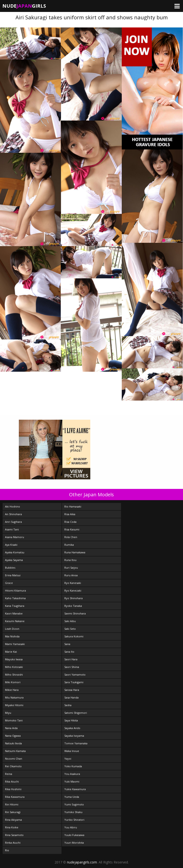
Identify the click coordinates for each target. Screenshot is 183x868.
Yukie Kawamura (75, 789)
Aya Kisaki (11, 545)
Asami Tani (12, 529)
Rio (7, 850)
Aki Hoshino (13, 506)
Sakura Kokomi (74, 636)
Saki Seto (70, 629)
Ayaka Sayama (14, 560)
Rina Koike (12, 827)
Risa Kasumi (72, 529)
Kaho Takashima (15, 598)
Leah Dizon (12, 629)
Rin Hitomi (12, 804)
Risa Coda (70, 522)
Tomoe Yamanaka (76, 743)
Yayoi (68, 759)
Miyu (8, 713)
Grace (9, 583)
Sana (67, 644)
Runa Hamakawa (75, 552)
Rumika (69, 545)
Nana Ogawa (13, 736)
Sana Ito (69, 652)
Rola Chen (71, 537)
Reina (9, 774)
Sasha (68, 705)
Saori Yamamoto (75, 675)
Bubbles (10, 568)
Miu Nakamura (14, 697)
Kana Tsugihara (15, 606)
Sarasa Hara (72, 690)
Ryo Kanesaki (73, 583)
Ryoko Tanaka (73, 606)
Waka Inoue (72, 751)
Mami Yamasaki (15, 644)
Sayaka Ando (72, 728)
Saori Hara (71, 659)
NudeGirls (24, 6)
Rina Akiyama (13, 820)
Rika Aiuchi (12, 781)
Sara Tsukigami (74, 682)
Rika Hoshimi (13, 789)
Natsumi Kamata (15, 751)
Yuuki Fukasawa (74, 835)
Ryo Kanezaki (73, 590)
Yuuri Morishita (74, 843)
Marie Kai (11, 652)
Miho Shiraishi (14, 675)
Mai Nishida (12, 636)
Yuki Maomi (72, 781)
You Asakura (72, 774)
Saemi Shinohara (75, 613)
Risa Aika (70, 514)
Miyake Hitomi (14, 705)
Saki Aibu (70, 621)
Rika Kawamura (15, 797)
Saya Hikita (71, 720)
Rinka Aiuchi (13, 843)
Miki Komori (13, 682)
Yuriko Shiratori (74, 820)
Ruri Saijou (71, 568)
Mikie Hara (12, 690)
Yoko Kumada (73, 766)
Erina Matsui (13, 575)
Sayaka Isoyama (74, 736)
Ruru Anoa (71, 575)
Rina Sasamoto (14, 835)
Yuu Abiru (71, 827)
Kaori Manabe (14, 613)
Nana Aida (11, 728)
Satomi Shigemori (76, 713)
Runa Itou (70, 560)
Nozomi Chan (14, 759)
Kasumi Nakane (15, 621)
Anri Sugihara (13, 522)
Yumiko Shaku (73, 812)
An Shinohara (13, 514)
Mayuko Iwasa (14, 659)
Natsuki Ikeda (13, 743)
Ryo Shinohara (74, 598)
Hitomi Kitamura (15, 590)
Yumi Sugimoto (74, 804)
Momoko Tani (14, 720)
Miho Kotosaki (14, 667)
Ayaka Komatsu (15, 552)
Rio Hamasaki (73, 506)
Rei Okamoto (13, 766)
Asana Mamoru (15, 537)
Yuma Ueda (72, 797)
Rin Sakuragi (13, 812)
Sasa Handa (71, 697)
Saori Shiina (72, 667)
